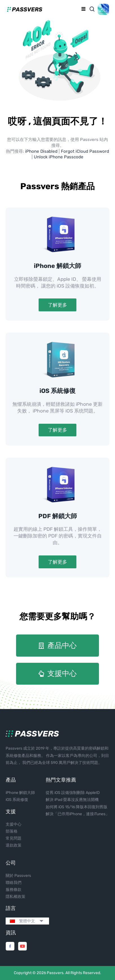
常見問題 (14, 838)
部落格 (12, 831)
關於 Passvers (18, 876)
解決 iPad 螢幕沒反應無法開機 (72, 800)
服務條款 (14, 890)
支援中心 (14, 824)
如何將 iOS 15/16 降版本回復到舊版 (77, 807)
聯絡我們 (14, 883)
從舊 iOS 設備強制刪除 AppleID (73, 793)
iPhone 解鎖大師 (57, 266)
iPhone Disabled (41, 151)
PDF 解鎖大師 (58, 516)
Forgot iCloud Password (85, 151)
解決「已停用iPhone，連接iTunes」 (78, 814)
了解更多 (57, 305)
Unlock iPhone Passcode (59, 157)
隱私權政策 (16, 897)
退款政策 (14, 845)
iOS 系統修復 (57, 391)
